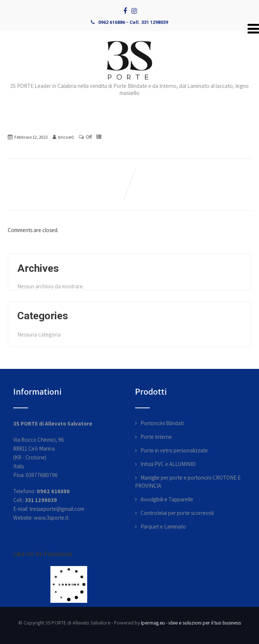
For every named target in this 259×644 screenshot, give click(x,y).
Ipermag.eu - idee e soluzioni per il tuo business (191, 623)
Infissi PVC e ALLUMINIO (168, 464)
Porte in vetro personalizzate (174, 450)
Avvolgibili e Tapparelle (167, 499)
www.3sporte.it (51, 518)
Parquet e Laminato (163, 526)
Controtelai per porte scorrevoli (177, 513)
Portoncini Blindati (162, 423)
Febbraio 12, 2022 (31, 137)
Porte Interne (156, 437)
